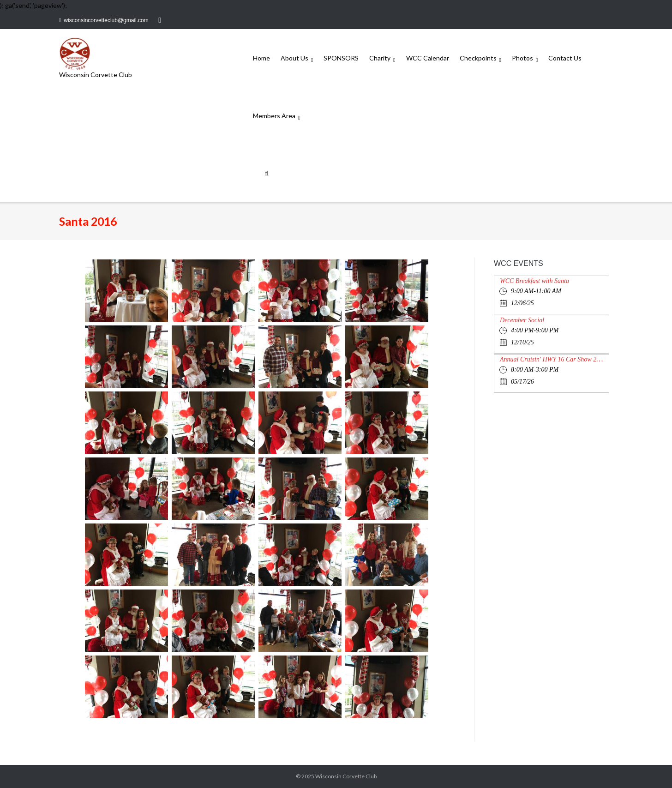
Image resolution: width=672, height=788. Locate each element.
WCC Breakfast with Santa (534, 281)
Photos (522, 58)
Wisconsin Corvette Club (346, 776)
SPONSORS (341, 58)
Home (261, 58)
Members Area (274, 116)
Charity (380, 58)
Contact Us (565, 58)
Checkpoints (478, 58)
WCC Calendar (428, 58)
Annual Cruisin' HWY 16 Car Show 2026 (553, 359)
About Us (294, 58)
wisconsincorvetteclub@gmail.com (106, 20)
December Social (522, 320)
